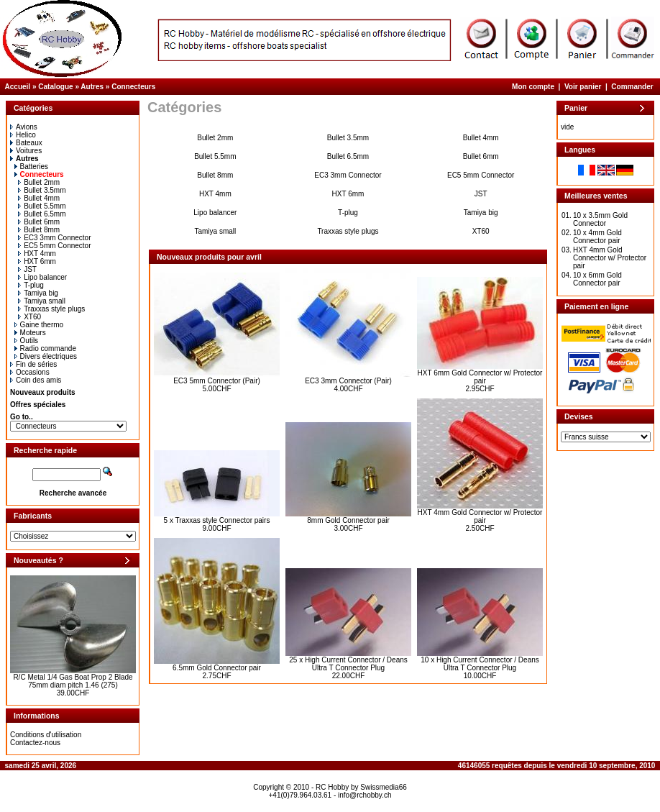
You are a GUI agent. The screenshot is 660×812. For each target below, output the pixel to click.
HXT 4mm (37, 254)
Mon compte (533, 87)
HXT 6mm (37, 261)
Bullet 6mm (39, 222)
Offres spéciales (38, 405)
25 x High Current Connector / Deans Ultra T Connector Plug (348, 664)
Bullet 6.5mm (42, 214)
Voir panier (583, 87)
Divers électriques (46, 356)
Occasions (30, 372)
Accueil (18, 87)
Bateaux (26, 143)
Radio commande (45, 348)
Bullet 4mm (39, 198)
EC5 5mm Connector (54, 246)
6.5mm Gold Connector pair (217, 668)
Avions (24, 127)
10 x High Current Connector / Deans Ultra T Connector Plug (480, 664)
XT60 (29, 317)
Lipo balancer (42, 277)
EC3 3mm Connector (54, 238)
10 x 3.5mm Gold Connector (600, 219)
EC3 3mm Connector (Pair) (348, 381)
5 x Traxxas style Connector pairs (217, 520)
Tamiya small (42, 301)
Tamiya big (38, 293)
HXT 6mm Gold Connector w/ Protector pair (480, 377)
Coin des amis (36, 380)
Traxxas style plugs (51, 309)
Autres (92, 87)
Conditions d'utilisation (46, 735)
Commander (632, 87)
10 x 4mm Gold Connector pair (597, 237)
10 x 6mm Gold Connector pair (597, 279)
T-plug (31, 285)
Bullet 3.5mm (42, 190)
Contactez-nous (35, 743)
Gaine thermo (39, 325)
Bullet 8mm (39, 230)
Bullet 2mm (39, 182)
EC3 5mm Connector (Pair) (217, 381)
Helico (23, 135)
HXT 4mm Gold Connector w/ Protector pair (480, 516)
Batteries (31, 166)
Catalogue (55, 87)
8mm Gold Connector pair (348, 520)
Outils (27, 341)
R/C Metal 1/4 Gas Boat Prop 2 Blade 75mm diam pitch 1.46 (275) (73, 681)
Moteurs (30, 333)
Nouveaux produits (43, 392)
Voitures (26, 151)
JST (27, 269)
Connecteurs (133, 87)
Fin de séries (33, 364)
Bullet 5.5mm (42, 206)
